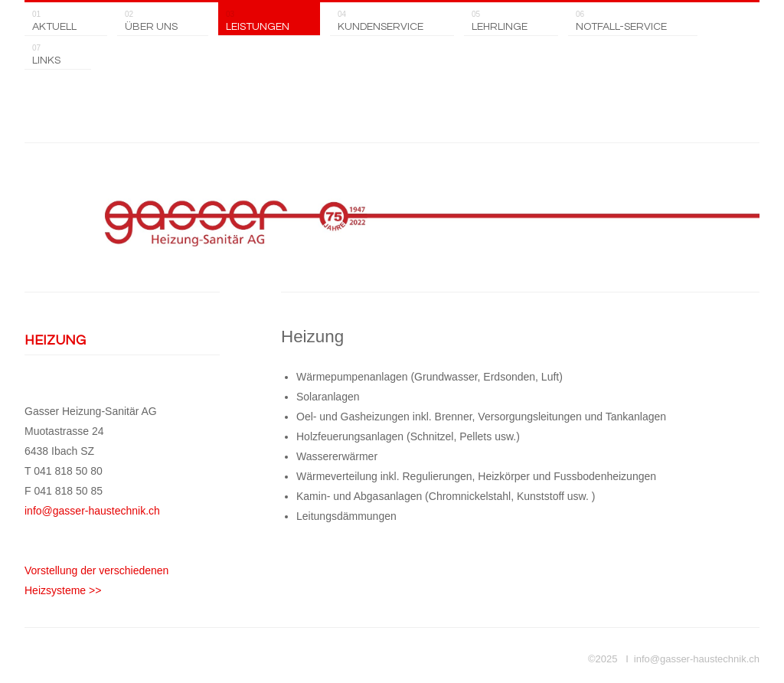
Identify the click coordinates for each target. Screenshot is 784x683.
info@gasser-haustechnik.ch (92, 511)
